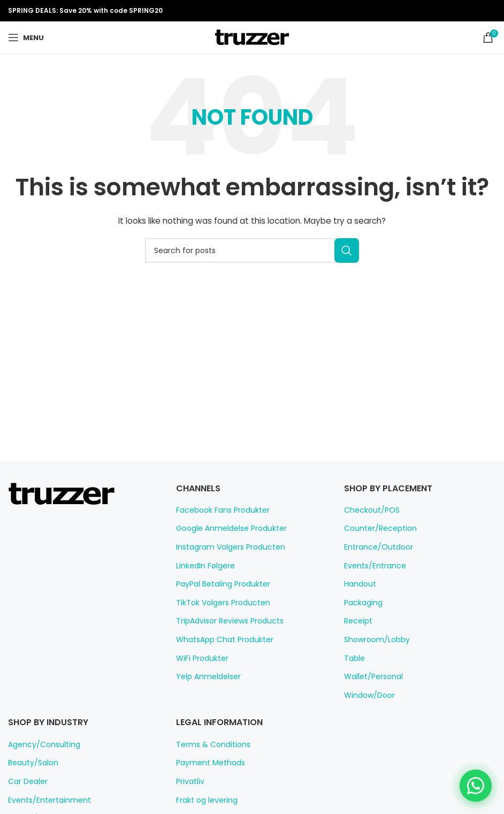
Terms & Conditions (208, 744)
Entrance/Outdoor (374, 547)
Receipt (357, 621)
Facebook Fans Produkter (219, 510)
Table (353, 658)
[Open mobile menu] (26, 37)
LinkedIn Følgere (204, 566)
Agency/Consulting (39, 744)
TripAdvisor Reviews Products (226, 621)
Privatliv (189, 781)
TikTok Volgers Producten (218, 603)
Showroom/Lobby (373, 640)
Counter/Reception (375, 528)
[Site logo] (252, 37)
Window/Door (366, 695)
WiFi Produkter (201, 658)
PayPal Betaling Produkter (220, 584)
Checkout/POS (369, 510)
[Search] (252, 250)
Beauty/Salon (30, 763)
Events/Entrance (372, 566)
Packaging (361, 603)
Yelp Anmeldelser (205, 676)
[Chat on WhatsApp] (475, 785)
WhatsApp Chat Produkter (220, 640)
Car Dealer (26, 781)
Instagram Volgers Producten (224, 547)
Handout (358, 584)
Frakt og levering (204, 800)
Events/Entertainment (44, 800)
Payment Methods (206, 763)
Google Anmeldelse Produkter (226, 528)
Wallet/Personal (370, 676)
